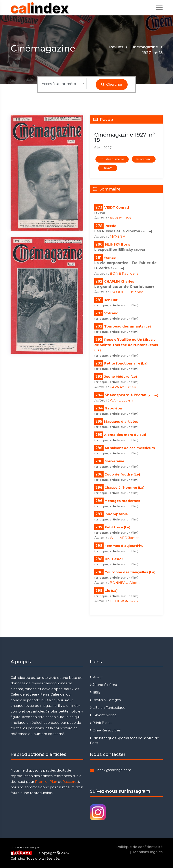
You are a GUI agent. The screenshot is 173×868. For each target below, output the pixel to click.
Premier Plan (46, 782)
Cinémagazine (144, 47)
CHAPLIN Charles (119, 281)
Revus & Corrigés (105, 700)
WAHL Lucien (121, 400)
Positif (96, 677)
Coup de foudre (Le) (122, 474)
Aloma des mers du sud (125, 435)
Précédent (144, 159)
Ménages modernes (122, 501)
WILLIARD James (125, 538)
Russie (110, 226)
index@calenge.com (114, 770)
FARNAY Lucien (123, 387)
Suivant (108, 168)
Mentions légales (148, 852)
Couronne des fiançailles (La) (130, 572)
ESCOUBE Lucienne (126, 292)
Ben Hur (111, 300)
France (110, 258)
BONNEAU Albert (125, 583)
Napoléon (113, 408)
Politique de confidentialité (140, 847)
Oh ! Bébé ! (114, 559)
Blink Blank (101, 723)
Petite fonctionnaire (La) (126, 363)
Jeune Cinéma (103, 685)
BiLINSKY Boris (117, 244)
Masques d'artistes (121, 421)
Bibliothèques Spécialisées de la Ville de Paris (125, 740)
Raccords (70, 782)
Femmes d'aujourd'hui (124, 546)
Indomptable (116, 514)
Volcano (111, 313)
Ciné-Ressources (105, 730)
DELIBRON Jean (124, 601)
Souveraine (114, 461)
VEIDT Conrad (117, 207)
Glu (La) (111, 591)
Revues (116, 47)
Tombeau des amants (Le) (127, 326)
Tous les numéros (112, 159)
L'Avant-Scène (103, 715)
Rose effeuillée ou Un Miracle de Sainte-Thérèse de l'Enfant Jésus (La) (126, 345)
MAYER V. (118, 236)
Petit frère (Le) (117, 527)
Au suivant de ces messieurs (130, 448)
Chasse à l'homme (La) (124, 488)
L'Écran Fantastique (108, 708)
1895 (95, 692)
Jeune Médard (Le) (121, 377)
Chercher (112, 84)
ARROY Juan (120, 218)
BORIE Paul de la (124, 273)
